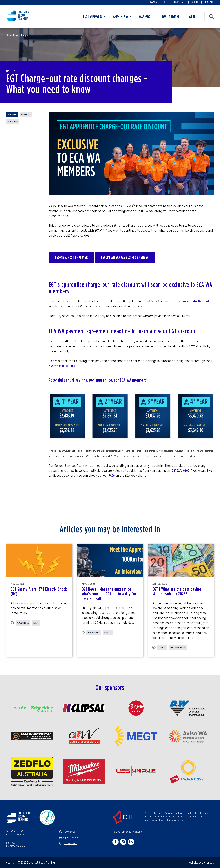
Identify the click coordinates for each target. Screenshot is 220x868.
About (195, 2)
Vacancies (145, 17)
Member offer (13, 122)
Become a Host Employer (71, 258)
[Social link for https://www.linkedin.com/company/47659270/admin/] (131, 842)
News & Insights (171, 17)
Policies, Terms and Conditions (127, 832)
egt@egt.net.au (68, 838)
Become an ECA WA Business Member (125, 258)
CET (165, 2)
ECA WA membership (62, 366)
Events (193, 17)
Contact (209, 2)
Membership (12, 115)
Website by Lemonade (201, 863)
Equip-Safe (179, 2)
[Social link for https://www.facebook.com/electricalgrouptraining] (116, 842)
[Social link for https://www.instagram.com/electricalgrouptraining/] (123, 842)
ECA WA (153, 2)
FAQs (111, 476)
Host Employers (93, 17)
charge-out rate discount (192, 302)
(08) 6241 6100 (180, 471)
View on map (67, 832)
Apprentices (121, 17)
